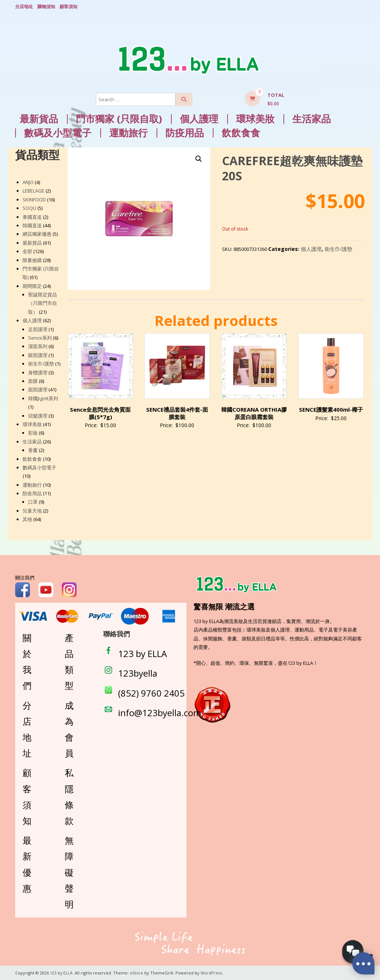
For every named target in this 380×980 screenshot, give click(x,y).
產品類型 (69, 662)
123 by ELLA (142, 654)
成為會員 (69, 729)
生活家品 (312, 119)
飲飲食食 (241, 133)
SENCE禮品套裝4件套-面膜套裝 (177, 413)
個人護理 (199, 119)
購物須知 (46, 6)
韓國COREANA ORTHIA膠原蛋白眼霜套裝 (254, 413)
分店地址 (24, 6)
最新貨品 (39, 119)
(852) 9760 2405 (151, 693)
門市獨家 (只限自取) (119, 119)
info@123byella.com (160, 713)
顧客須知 (68, 6)
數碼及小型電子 (58, 133)
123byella (138, 673)
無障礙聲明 (69, 872)
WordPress (212, 972)
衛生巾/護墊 (338, 249)
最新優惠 (27, 864)
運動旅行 (128, 133)
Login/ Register (361, 7)
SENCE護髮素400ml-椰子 (331, 409)
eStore (137, 972)
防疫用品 (185, 133)
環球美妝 (255, 119)
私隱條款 (69, 797)
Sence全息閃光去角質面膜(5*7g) (100, 413)
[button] (199, 159)
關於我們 (27, 662)
